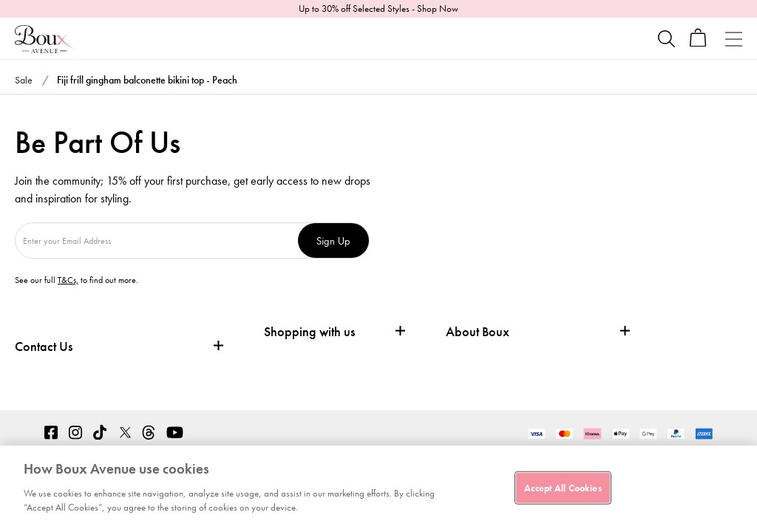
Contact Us (44, 346)
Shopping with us (309, 331)
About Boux (478, 332)
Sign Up (333, 241)
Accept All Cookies (563, 487)
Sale (24, 80)
